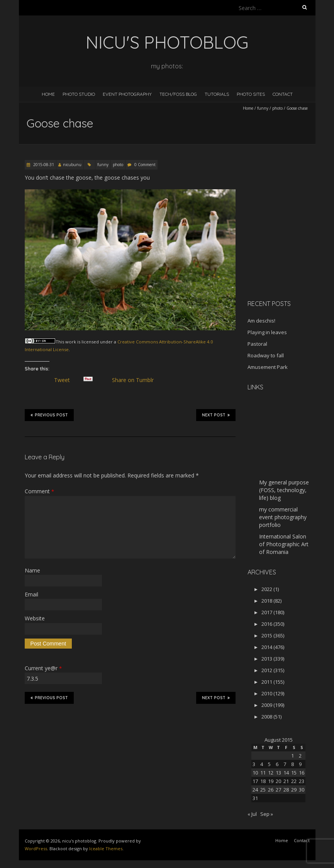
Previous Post (49, 415)
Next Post (216, 415)
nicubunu (72, 165)
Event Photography (127, 94)
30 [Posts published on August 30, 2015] (302, 790)
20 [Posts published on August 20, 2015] (278, 781)
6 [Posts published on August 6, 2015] (277, 764)
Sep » (267, 814)
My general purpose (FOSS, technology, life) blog (284, 490)
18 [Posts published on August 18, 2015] (263, 781)
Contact (283, 94)
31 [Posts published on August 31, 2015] (255, 798)
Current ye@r (43, 668)
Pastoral (257, 344)
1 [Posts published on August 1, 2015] (292, 756)
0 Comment (145, 165)
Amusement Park (268, 367)
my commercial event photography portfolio (283, 517)
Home (48, 94)
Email (31, 594)
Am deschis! (261, 321)
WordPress (36, 848)
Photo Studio (79, 94)
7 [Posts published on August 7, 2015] (285, 764)
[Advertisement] (291, 249)
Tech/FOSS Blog (178, 94)
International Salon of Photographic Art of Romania (284, 544)
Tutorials (217, 94)
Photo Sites (251, 94)
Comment (39, 491)
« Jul (252, 814)
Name (32, 570)
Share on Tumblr (136, 380)
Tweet (65, 380)
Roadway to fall (266, 355)
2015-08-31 (43, 165)
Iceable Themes (106, 848)
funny (263, 108)
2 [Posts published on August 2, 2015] (300, 756)
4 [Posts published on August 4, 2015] (262, 764)
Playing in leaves (267, 332)
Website (35, 618)
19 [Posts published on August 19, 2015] (271, 781)
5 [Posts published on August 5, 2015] (269, 764)
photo (277, 108)
